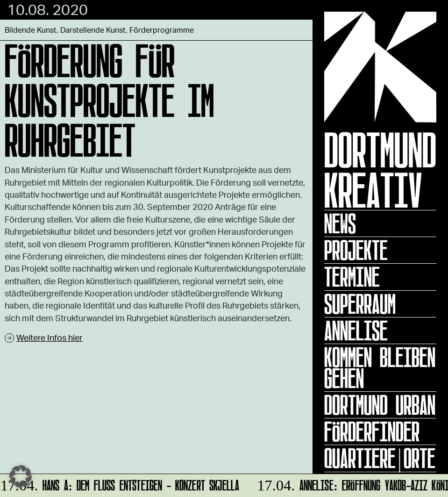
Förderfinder (372, 432)
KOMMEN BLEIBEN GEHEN (380, 368)
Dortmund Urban (380, 405)
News (340, 223)
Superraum (360, 304)
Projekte (356, 250)
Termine (352, 277)
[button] (21, 476)
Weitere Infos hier (50, 338)
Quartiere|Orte (380, 458)
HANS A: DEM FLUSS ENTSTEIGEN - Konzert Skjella (121, 484)
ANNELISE (356, 331)
